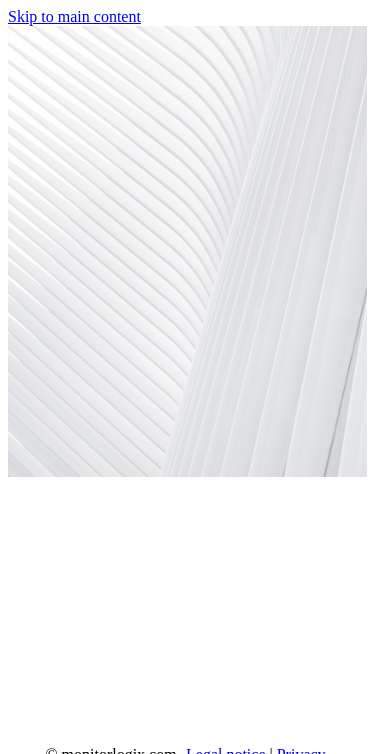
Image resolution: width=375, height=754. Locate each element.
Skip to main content (74, 16)
